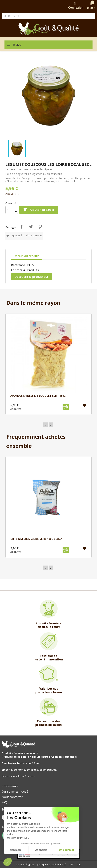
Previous (46, 425)
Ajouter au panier (39, 210)
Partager (22, 227)
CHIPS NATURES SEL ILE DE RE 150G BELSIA (36, 539)
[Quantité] (10, 210)
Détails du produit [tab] (26, 256)
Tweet (31, 227)
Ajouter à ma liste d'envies (24, 235)
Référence (18, 265)
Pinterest (40, 227)
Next (51, 425)
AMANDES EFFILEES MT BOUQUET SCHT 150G (38, 396)
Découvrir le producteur (32, 277)
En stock (17, 270)
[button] (8, 862)
